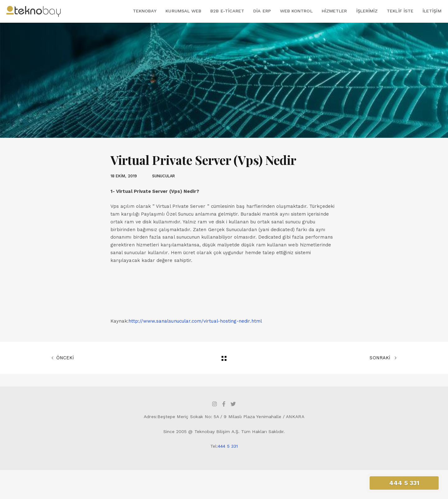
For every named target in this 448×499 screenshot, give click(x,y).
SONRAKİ (383, 358)
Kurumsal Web (183, 11)
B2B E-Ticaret (227, 11)
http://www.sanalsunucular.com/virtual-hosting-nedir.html (195, 321)
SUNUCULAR (164, 176)
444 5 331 (228, 446)
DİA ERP (262, 11)
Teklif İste (400, 11)
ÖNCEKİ (63, 358)
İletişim (432, 11)
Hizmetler (334, 11)
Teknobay (145, 11)
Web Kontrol (296, 11)
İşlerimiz (367, 11)
